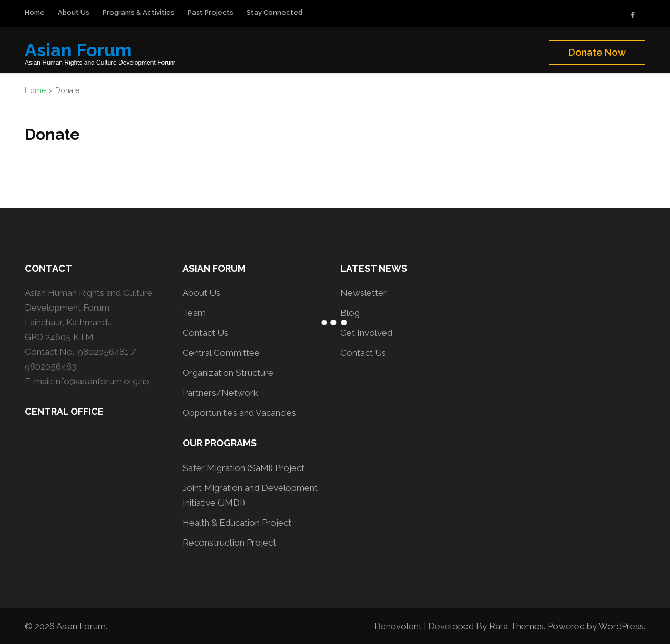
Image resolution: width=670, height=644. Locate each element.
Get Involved (366, 333)
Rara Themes (516, 626)
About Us (74, 12)
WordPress (621, 626)
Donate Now (597, 52)
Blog (350, 313)
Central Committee (221, 353)
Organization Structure (228, 373)
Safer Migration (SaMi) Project (243, 468)
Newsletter (363, 293)
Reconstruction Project (229, 543)
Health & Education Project (237, 523)
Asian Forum (78, 50)
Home (35, 12)
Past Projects (211, 12)
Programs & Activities (139, 12)
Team (194, 313)
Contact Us (205, 333)
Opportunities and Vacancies (239, 413)
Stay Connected (275, 12)
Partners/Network (220, 393)
